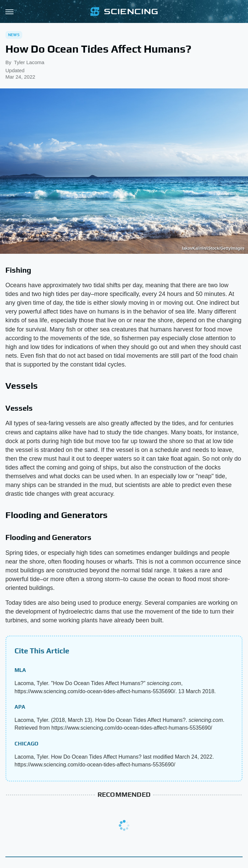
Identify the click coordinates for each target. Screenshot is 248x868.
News (14, 35)
